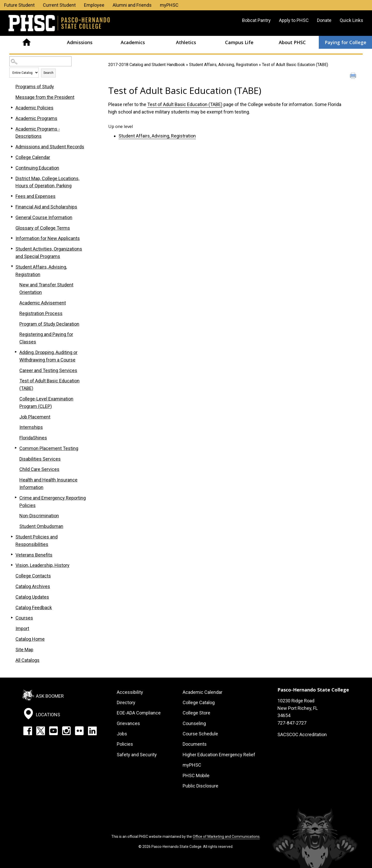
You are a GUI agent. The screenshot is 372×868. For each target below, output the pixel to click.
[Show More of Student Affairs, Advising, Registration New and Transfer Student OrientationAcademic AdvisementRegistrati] (12, 267)
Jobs (122, 734)
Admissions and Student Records (50, 147)
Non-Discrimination (39, 516)
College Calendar (33, 157)
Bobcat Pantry (256, 20)
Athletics (186, 42)
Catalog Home (30, 639)
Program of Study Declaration (49, 324)
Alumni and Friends (132, 5)
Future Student (19, 5)
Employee (94, 5)
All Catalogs (28, 660)
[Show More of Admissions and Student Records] (12, 146)
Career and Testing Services (48, 370)
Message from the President (45, 97)
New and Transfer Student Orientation (46, 288)
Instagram (66, 731)
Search (48, 73)
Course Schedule (200, 734)
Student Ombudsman (41, 526)
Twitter (41, 731)
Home (27, 42)
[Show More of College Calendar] (12, 157)
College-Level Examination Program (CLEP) (46, 403)
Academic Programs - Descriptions (38, 133)
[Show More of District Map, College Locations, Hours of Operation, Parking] (12, 178)
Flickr (79, 731)
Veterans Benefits (34, 555)
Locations (48, 715)
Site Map (24, 650)
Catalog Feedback (34, 608)
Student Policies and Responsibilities (37, 541)
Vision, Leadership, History (42, 565)
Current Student (59, 5)
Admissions (80, 42)
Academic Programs (36, 118)
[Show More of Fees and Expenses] (12, 196)
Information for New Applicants (48, 238)
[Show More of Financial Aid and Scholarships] (12, 206)
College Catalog (199, 702)
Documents (195, 744)
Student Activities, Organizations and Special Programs (49, 253)
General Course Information (44, 217)
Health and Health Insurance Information (48, 484)
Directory (126, 702)
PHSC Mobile (196, 775)
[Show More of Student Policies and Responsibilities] (12, 536)
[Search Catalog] (40, 61)
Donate (324, 20)
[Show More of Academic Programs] (12, 118)
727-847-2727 (292, 723)
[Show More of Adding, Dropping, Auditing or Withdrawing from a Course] (16, 352)
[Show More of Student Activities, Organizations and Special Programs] (12, 248)
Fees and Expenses (36, 196)
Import (22, 628)
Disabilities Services (40, 459)
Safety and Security (137, 755)
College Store (196, 713)
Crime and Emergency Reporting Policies (53, 502)
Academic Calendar (203, 692)
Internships (31, 427)
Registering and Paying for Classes (46, 338)
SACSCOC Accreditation (302, 734)
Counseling (194, 723)
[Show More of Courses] (12, 617)
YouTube (53, 731)
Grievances (128, 723)
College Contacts (33, 576)
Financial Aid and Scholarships (46, 207)
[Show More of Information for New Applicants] (12, 238)
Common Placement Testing (49, 448)
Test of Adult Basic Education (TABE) (185, 104)
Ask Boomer (50, 696)
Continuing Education (37, 168)
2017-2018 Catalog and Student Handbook (147, 65)
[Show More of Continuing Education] (12, 167)
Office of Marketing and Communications (226, 837)
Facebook (28, 731)
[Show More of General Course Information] (12, 217)
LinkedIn (92, 731)
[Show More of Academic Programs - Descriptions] (12, 128)
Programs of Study (35, 87)
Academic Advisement (43, 303)
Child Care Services (39, 469)
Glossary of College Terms (43, 228)
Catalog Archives (33, 586)
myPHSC (169, 5)
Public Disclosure (200, 786)
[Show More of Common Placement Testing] (16, 448)
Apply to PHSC (294, 20)
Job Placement (35, 417)
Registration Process (41, 313)
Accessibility (130, 692)
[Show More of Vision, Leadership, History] (12, 565)
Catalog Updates (32, 597)
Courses (24, 618)
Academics (133, 42)
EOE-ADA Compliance (139, 713)
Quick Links (351, 20)
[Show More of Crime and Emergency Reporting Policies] (16, 497)
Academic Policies (34, 108)
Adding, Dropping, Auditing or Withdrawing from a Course (48, 356)
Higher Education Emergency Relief (219, 755)
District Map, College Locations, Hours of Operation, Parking (47, 182)
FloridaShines (33, 438)
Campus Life (239, 42)
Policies (125, 744)
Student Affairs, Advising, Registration (223, 65)
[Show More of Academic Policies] (12, 107)
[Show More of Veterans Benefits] (12, 554)
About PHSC (292, 42)
